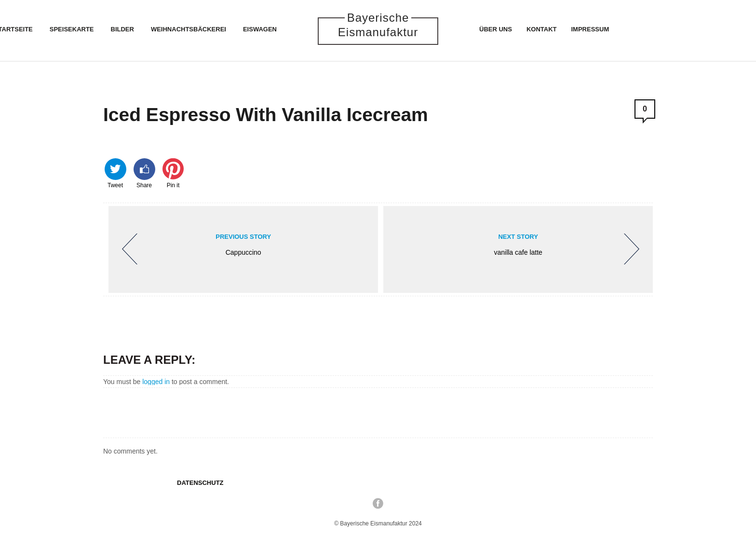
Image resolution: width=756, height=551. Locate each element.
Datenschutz (200, 483)
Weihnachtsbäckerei (189, 29)
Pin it (173, 173)
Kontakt (542, 29)
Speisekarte (72, 29)
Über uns (496, 29)
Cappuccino (239, 248)
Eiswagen (260, 29)
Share (144, 173)
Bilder (122, 29)
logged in (156, 382)
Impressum (590, 29)
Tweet (115, 173)
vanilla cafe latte (522, 248)
